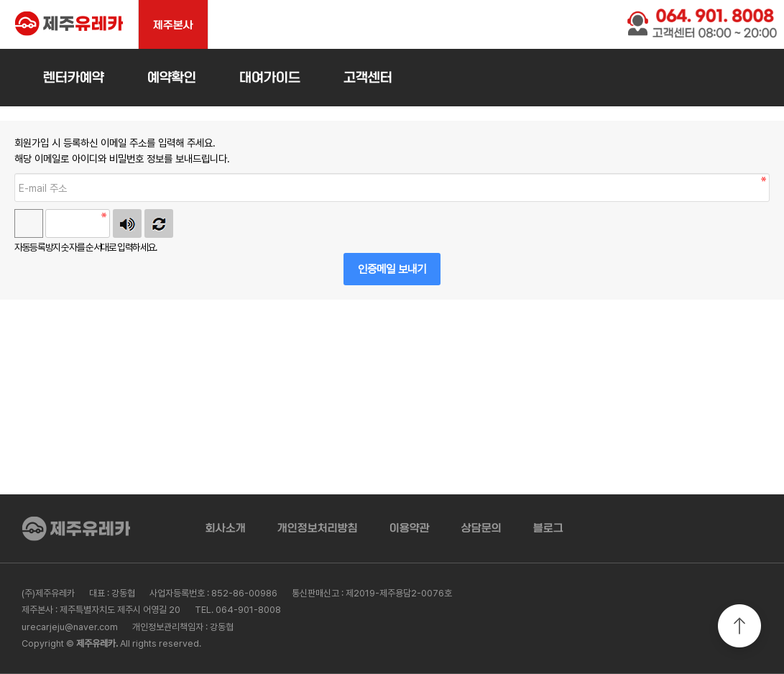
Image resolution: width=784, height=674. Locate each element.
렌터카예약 (74, 78)
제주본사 (173, 25)
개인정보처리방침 (318, 528)
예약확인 (172, 78)
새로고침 (159, 223)
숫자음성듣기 (127, 223)
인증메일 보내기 (392, 269)
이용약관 (410, 528)
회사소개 (226, 528)
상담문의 (481, 528)
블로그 (548, 528)
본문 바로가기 (0, 0)
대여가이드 (270, 78)
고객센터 (368, 78)
